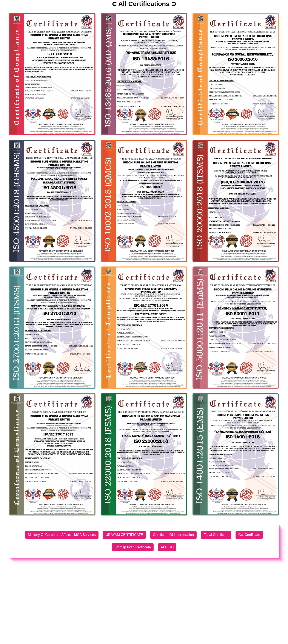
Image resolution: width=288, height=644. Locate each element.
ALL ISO (167, 547)
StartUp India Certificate (133, 547)
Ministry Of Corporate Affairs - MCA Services (62, 535)
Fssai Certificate (216, 535)
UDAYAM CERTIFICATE (124, 535)
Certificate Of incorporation (173, 535)
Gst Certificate (249, 535)
